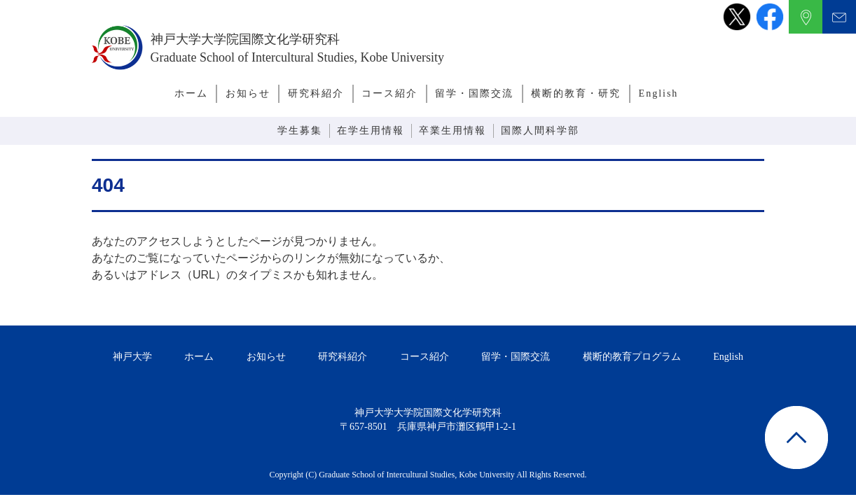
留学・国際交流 (474, 93)
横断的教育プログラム (632, 357)
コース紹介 (389, 93)
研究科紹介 (316, 93)
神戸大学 (132, 357)
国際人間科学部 (540, 131)
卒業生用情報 (453, 131)
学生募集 (300, 131)
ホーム (191, 93)
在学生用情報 (371, 131)
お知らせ (248, 93)
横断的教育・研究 (576, 93)
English (659, 93)
